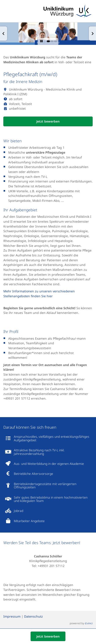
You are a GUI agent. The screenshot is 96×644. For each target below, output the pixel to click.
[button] (4, 34)
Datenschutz (33, 617)
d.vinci (89, 623)
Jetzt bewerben (48, 121)
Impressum (12, 617)
